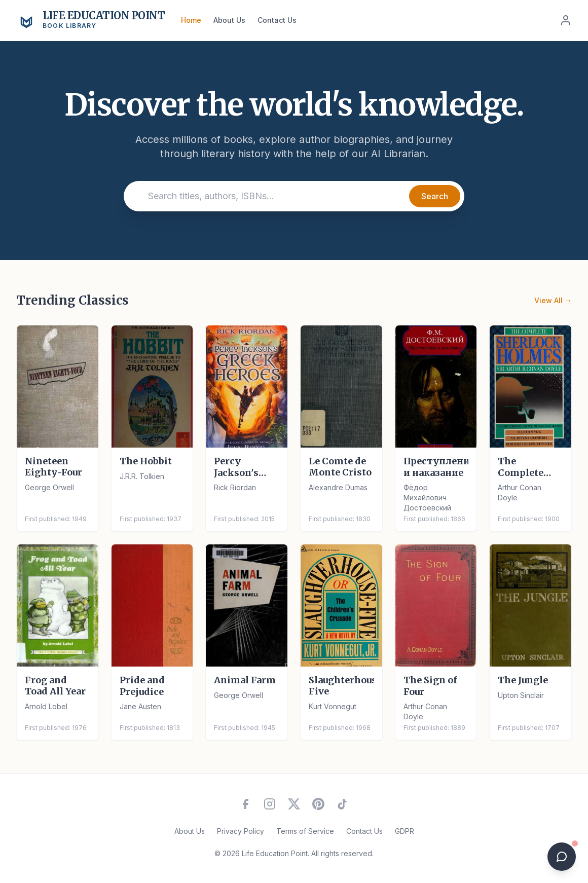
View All (553, 301)
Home (191, 20)
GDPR (405, 831)
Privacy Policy (241, 831)
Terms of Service (305, 831)
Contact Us (277, 20)
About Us (229, 20)
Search (435, 196)
